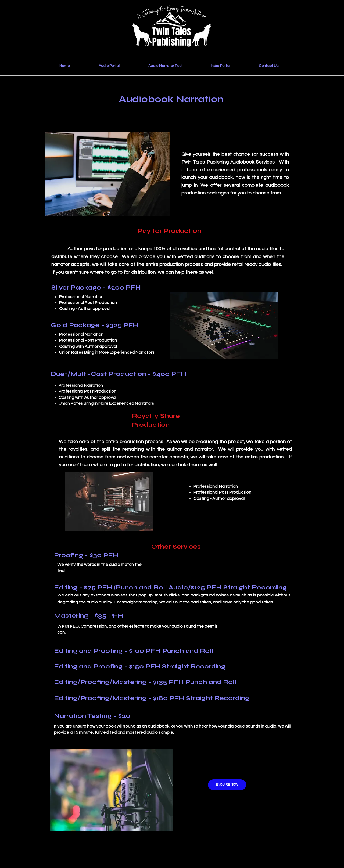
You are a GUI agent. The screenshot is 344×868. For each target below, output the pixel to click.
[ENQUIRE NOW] (227, 785)
